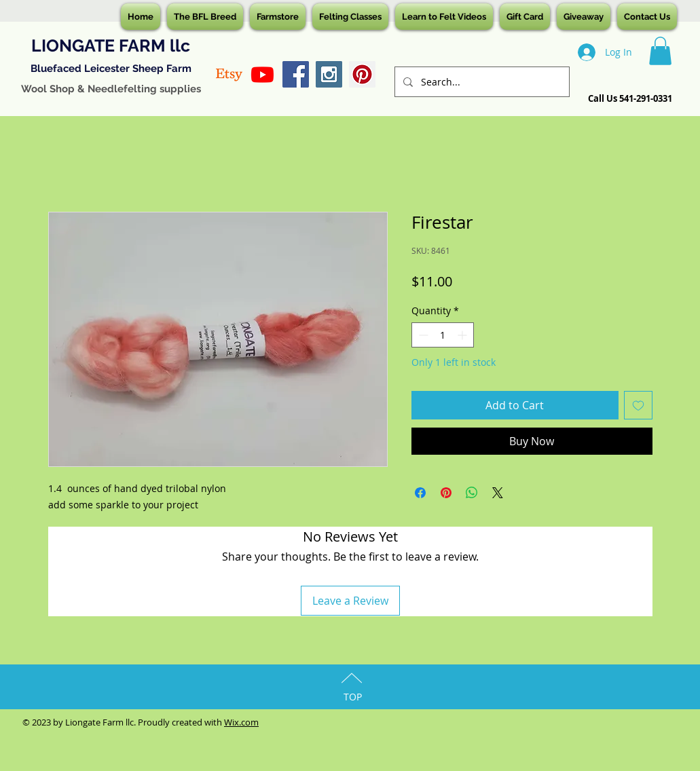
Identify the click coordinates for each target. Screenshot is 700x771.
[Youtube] (262, 74)
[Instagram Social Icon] (329, 74)
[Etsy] (229, 74)
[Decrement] (422, 335)
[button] (660, 51)
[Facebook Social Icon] (296, 74)
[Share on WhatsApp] (472, 493)
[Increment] (463, 335)
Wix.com (241, 722)
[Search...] (481, 82)
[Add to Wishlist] (638, 405)
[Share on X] (498, 493)
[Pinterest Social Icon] (362, 74)
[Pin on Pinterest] (446, 493)
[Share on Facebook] (420, 493)
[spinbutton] (443, 335)
